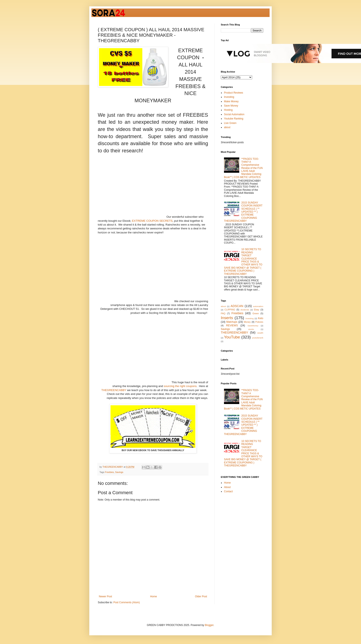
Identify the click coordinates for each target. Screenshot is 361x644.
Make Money (231, 101)
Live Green (230, 123)
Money (247, 322)
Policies (259, 322)
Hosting (228, 110)
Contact (228, 491)
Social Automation (234, 114)
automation (258, 306)
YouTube (232, 337)
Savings (119, 472)
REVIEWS (232, 326)
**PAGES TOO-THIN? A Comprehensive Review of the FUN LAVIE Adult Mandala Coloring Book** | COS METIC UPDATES (243, 168)
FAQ (223, 313)
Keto (261, 318)
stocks (251, 329)
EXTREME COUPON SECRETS (152, 221)
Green (256, 313)
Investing (229, 97)
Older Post (201, 596)
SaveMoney (253, 326)
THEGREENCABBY (114, 390)
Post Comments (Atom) (127, 602)
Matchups (232, 322)
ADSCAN (237, 306)
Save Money (231, 106)
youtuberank (258, 338)
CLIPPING (230, 310)
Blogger (209, 625)
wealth (260, 333)
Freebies (109, 472)
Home (154, 596)
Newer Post (105, 596)
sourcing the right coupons (180, 386)
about (227, 127)
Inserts (227, 318)
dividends (245, 310)
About (227, 487)
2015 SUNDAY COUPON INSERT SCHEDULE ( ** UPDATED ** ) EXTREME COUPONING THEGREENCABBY (243, 212)
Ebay (257, 310)
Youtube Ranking (234, 119)
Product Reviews (234, 93)
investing (250, 318)
